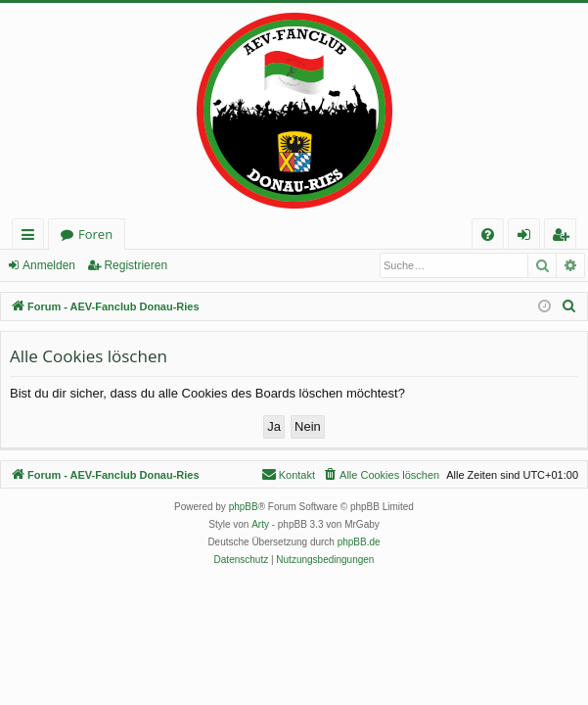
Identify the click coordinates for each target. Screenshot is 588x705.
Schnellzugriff (32, 237)
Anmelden (49, 265)
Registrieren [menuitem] (565, 237)
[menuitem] (488, 235)
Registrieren (136, 265)
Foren (95, 234)
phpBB (244, 507)
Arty (260, 524)
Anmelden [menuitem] (529, 237)
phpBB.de (359, 542)
